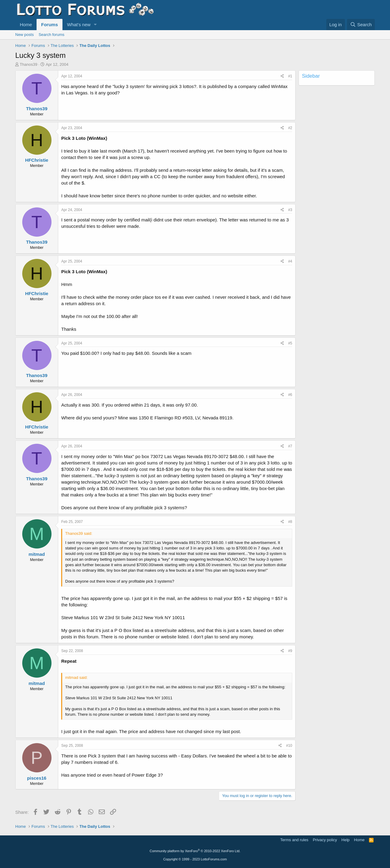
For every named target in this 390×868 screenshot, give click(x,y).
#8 (290, 522)
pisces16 (37, 778)
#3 (290, 210)
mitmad (37, 554)
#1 (290, 76)
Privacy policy (325, 840)
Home (26, 25)
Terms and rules (294, 840)
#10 (289, 746)
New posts (25, 35)
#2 (290, 128)
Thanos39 (29, 64)
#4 (290, 261)
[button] (95, 25)
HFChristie (37, 160)
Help (346, 840)
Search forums (52, 35)
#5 (290, 343)
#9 (290, 651)
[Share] (282, 76)
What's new (79, 25)
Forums (50, 25)
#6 (290, 395)
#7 (290, 446)
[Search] (361, 25)
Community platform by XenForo (195, 851)
